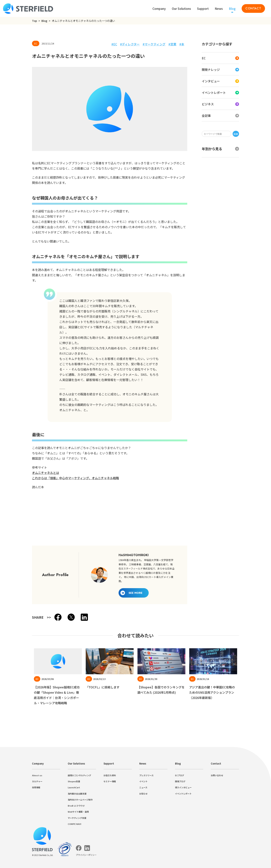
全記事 (14, 70)
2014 (12, 126)
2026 (12, 85)
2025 (12, 89)
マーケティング (20, 153)
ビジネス (15, 66)
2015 (12, 123)
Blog (9, 20)
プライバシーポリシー (17, 14)
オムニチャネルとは (15, 343)
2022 (12, 99)
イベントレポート (21, 62)
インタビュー (18, 58)
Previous (15, 474)
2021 (12, 102)
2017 (12, 116)
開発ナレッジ (18, 54)
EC (11, 50)
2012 (12, 133)
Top (4, 20)
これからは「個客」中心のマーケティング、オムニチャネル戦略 (45, 347)
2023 (12, 96)
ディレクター (18, 149)
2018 (12, 113)
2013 (12, 130)
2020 (12, 106)
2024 (12, 92)
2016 (12, 119)
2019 (12, 109)
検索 (39, 34)
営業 (12, 157)
